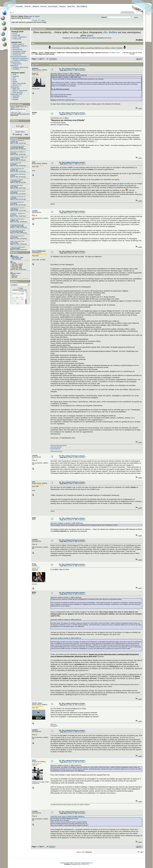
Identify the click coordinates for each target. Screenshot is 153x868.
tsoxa (13, 176)
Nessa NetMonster (39, 251)
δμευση (62, 569)
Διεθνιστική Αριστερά (56, 447)
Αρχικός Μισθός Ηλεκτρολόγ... (18, 174)
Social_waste (37, 703)
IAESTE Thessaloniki (20, 91)
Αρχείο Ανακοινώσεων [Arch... (18, 191)
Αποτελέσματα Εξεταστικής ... (18, 146)
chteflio (35, 211)
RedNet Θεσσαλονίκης (56, 451)
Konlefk (14, 198)
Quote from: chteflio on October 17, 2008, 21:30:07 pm (66, 597)
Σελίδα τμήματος (18, 44)
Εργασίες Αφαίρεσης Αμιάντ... (18, 230)
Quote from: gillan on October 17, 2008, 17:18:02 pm (65, 74)
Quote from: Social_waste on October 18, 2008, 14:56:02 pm (67, 817)
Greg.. (34, 564)
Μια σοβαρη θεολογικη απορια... (45, 54)
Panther (15, 99)
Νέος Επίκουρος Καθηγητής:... (18, 152)
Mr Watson (15, 187)
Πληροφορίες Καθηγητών (16, 65)
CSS (88, 864)
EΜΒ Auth (16, 89)
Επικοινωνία (17, 39)
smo (34, 162)
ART (14, 78)
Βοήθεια (113, 32)
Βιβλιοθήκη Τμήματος (20, 46)
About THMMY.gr (82, 6)
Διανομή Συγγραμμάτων (21, 58)
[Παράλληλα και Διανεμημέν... (18, 247)
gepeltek (35, 68)
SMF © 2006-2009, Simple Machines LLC (82, 863)
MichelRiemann (16, 181)
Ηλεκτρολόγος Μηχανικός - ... (18, 169)
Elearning (16, 48)
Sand (34, 760)
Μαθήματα (36, 6)
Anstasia (14, 204)
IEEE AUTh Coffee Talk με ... (18, 219)
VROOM (16, 98)
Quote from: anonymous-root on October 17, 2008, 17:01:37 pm (69, 75)
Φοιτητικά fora (17, 49)
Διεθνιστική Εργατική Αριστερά (59, 446)
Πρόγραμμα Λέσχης (19, 51)
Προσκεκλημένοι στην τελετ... (18, 208)
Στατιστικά (14, 252)
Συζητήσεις (62, 6)
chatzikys (15, 192)
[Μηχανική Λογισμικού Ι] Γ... (18, 236)
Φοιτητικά (44, 6)
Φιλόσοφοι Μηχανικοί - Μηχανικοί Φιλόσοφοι (80, 53)
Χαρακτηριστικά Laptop (17, 185)
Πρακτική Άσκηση (19, 53)
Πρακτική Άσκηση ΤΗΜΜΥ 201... (19, 157)
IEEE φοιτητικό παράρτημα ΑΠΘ (17, 93)
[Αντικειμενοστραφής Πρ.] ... (18, 202)
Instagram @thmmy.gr (20, 67)
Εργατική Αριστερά (55, 449)
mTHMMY (16, 69)
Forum (15, 33)
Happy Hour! (71, 6)
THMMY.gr (34, 53)
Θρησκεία (98, 53)
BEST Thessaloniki (19, 83)
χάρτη (90, 35)
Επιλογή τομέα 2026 (16, 163)
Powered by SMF (65, 863)
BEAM (15, 82)
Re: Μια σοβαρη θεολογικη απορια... (73, 69)
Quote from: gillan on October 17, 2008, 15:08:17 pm (66, 77)
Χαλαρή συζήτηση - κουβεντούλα (55, 53)
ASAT (15, 80)
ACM (14, 74)
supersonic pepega (17, 232)
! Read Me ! (28, 6)
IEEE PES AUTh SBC (18, 226)
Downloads (19, 6)
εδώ (106, 32)
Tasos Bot (15, 237)
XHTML (83, 864)
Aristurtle (16, 76)
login (31, 16)
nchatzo (14, 164)
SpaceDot (16, 96)
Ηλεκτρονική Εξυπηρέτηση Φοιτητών (19, 56)
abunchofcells (16, 248)
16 (47, 59)
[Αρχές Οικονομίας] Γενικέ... (18, 242)
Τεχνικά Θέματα (53, 6)
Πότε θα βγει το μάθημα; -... (18, 180)
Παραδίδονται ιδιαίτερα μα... (18, 141)
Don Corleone (16, 159)
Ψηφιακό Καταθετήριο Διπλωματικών (19, 61)
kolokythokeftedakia (18, 148)
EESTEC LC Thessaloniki (16, 86)
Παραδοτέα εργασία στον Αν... (18, 197)
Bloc (79, 864)
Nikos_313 (15, 142)
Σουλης (14, 153)
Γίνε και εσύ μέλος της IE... (17, 225)
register (37, 16)
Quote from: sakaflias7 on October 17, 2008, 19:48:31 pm (67, 523)
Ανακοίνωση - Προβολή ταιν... (18, 213)
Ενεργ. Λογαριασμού (20, 37)
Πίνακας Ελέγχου (17, 104)
